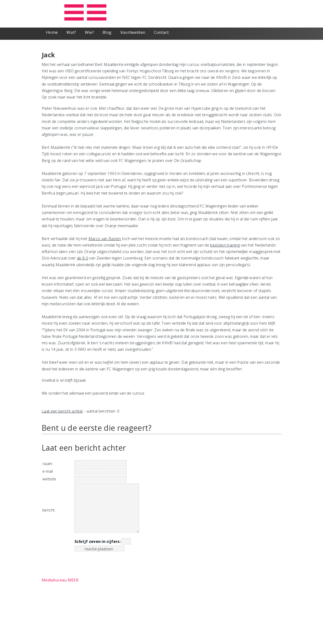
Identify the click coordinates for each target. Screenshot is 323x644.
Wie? (89, 32)
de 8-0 (83, 258)
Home (52, 32)
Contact (161, 32)
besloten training (225, 245)
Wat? (71, 32)
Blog (107, 32)
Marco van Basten (105, 239)
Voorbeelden (133, 32)
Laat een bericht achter (62, 411)
